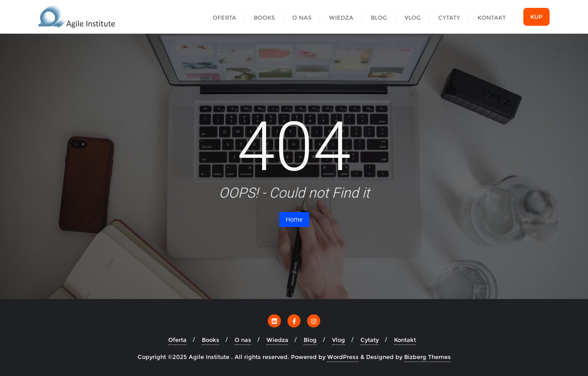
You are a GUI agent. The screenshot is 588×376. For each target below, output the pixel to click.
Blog (310, 340)
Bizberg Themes (427, 357)
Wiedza (277, 340)
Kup (536, 17)
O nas (243, 340)
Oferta (177, 340)
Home (294, 219)
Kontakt (405, 340)
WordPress (343, 357)
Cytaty (370, 340)
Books (211, 340)
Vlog (339, 340)
